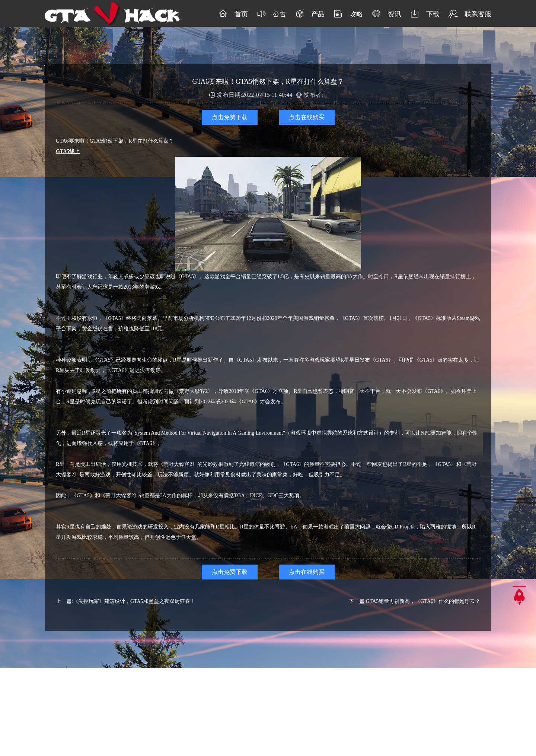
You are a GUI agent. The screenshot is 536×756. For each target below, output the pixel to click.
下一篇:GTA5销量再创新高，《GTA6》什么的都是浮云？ (414, 601)
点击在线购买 (307, 117)
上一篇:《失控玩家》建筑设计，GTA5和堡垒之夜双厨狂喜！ (126, 601)
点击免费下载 (230, 117)
